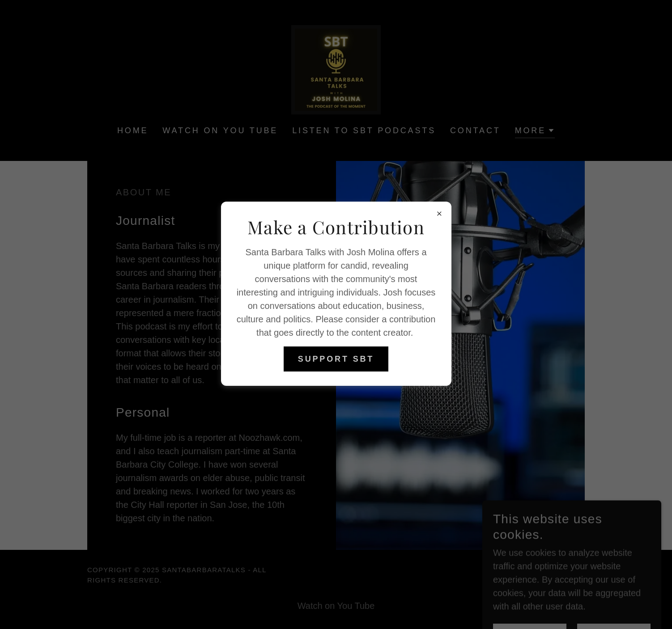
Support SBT (336, 359)
